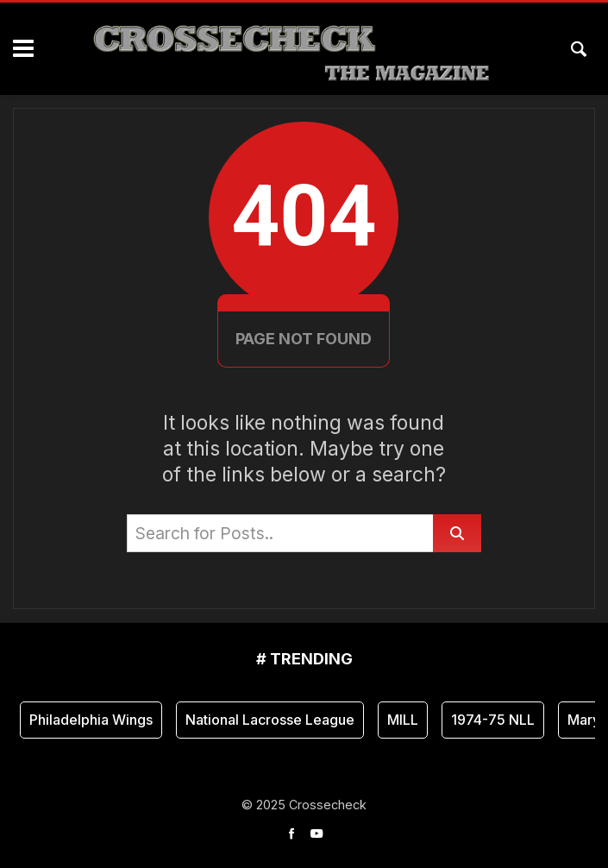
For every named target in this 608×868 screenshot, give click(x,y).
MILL (403, 720)
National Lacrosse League (270, 720)
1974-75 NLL (493, 720)
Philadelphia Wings (91, 720)
